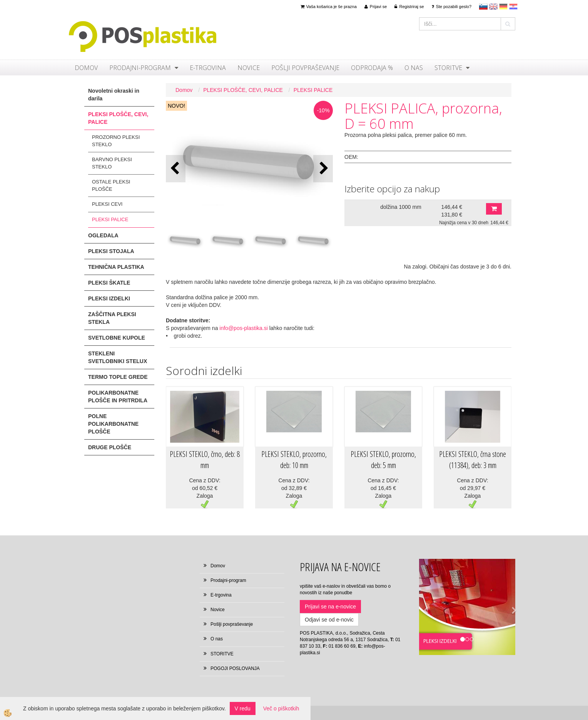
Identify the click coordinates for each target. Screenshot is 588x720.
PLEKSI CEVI (107, 204)
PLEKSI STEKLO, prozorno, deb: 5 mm (383, 460)
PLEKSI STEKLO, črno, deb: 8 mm (205, 460)
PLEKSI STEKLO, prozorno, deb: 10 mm (294, 460)
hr (513, 7)
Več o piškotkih (281, 708)
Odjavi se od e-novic (329, 620)
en (493, 7)
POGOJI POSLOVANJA (235, 668)
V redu (243, 708)
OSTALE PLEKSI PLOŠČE (111, 185)
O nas (414, 68)
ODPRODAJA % (372, 68)
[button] (323, 169)
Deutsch (503, 7)
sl (483, 7)
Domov (86, 68)
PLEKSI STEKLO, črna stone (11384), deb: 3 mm (473, 460)
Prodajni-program (140, 68)
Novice (249, 68)
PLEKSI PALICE (110, 219)
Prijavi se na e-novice (330, 607)
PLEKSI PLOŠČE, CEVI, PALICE (243, 90)
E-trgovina (208, 68)
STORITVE (448, 68)
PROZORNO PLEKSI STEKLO (116, 141)
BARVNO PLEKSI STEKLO (112, 163)
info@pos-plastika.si (244, 328)
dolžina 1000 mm (401, 207)
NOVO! (176, 106)
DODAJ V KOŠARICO (494, 209)
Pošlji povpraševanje (305, 68)
